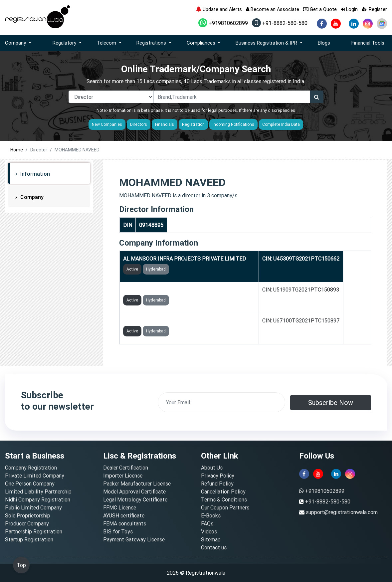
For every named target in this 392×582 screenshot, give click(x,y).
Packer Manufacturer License (137, 484)
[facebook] (322, 24)
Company (31, 197)
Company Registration (31, 468)
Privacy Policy (218, 476)
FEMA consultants (125, 523)
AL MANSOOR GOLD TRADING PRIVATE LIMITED (182, 290)
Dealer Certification (126, 468)
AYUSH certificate (124, 515)
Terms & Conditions (224, 499)
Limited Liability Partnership (38, 491)
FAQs (207, 523)
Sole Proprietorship (28, 515)
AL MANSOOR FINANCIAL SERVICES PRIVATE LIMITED (189, 320)
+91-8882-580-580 (280, 23)
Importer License (123, 476)
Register (374, 9)
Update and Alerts (219, 9)
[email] (221, 402)
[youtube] (336, 24)
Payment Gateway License (134, 539)
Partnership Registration (34, 531)
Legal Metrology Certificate (135, 499)
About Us (212, 468)
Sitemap (211, 539)
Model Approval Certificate (134, 491)
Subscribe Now (331, 402)
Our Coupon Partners (225, 507)
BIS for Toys (118, 531)
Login (349, 9)
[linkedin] (354, 24)
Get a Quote (320, 9)
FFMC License (120, 507)
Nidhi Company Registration (38, 499)
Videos (209, 531)
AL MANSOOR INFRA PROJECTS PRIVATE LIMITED (185, 259)
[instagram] (368, 24)
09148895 (151, 225)
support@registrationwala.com (342, 512)
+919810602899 (223, 23)
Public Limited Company (33, 507)
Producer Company (27, 523)
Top (21, 565)
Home (17, 150)
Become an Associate (273, 9)
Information (34, 174)
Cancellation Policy (223, 491)
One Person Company (30, 484)
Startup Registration (29, 539)
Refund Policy (217, 484)
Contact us (214, 547)
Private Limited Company (35, 476)
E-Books (211, 515)
